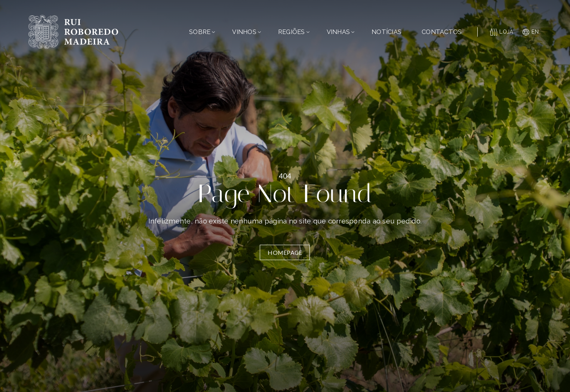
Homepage (285, 252)
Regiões (294, 32)
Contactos (442, 32)
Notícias (386, 32)
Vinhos (247, 32)
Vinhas (341, 32)
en (531, 32)
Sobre (202, 32)
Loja (502, 32)
